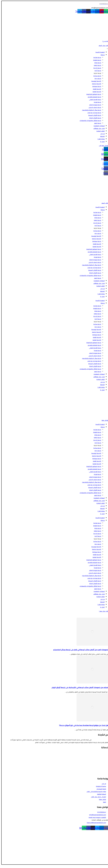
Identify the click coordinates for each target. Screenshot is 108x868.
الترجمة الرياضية (95, 84)
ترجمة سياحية (96, 76)
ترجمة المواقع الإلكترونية (93, 94)
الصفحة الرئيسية (99, 52)
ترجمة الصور (97, 123)
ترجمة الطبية (96, 65)
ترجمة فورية (96, 102)
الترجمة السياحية (102, 755)
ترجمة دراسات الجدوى (94, 107)
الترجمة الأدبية (103, 763)
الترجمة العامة (96, 92)
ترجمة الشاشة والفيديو (93, 97)
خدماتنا (102, 55)
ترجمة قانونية (96, 60)
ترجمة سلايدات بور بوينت (93, 113)
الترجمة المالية (103, 760)
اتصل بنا (101, 142)
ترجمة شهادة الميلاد (94, 105)
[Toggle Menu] (106, 49)
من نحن (101, 134)
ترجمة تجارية (96, 73)
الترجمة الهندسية (95, 81)
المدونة (101, 136)
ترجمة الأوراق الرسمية (94, 115)
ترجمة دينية (97, 78)
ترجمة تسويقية (96, 86)
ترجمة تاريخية (96, 68)
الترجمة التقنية (96, 89)
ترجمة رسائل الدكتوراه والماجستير (90, 110)
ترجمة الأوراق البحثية (94, 118)
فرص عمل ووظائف (98, 128)
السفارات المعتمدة (98, 126)
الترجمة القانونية (102, 753)
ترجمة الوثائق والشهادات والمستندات (89, 120)
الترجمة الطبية (103, 758)
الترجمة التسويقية (102, 768)
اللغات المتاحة (99, 131)
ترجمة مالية (97, 63)
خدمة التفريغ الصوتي (94, 99)
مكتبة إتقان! (100, 139)
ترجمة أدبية (97, 71)
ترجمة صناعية (96, 57)
